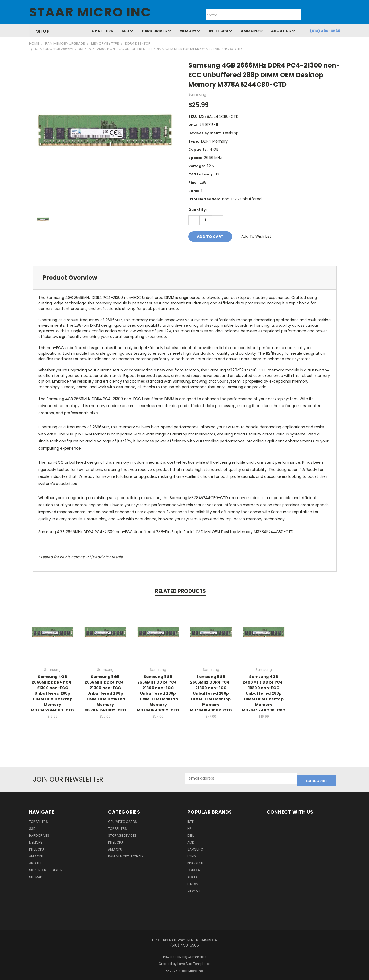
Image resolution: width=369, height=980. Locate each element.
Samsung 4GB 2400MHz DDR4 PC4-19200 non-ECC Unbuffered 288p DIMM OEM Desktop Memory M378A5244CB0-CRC (264, 693)
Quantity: (198, 210)
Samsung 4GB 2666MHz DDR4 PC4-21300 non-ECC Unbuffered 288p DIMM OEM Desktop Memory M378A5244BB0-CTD (52, 693)
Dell (190, 833)
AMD (191, 840)
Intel (191, 819)
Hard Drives (156, 31)
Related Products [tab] (181, 591)
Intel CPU (221, 31)
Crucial (194, 867)
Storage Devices (122, 833)
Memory (190, 31)
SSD (127, 31)
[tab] (185, 278)
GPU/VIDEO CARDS (123, 819)
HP (189, 826)
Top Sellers (101, 31)
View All (194, 888)
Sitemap (35, 874)
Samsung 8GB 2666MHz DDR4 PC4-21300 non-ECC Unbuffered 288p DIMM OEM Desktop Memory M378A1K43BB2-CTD (105, 693)
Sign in (35, 867)
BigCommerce (194, 954)
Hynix (192, 854)
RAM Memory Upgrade (126, 854)
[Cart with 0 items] (339, 14)
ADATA (192, 874)
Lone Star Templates (194, 961)
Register (55, 867)
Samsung (195, 847)
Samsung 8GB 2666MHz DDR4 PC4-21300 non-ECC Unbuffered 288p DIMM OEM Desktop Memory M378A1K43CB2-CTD (158, 693)
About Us (283, 31)
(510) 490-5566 (325, 31)
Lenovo (193, 881)
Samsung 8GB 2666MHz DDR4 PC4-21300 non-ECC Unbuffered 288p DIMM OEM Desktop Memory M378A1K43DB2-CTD (211, 693)
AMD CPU (252, 31)
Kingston (195, 860)
